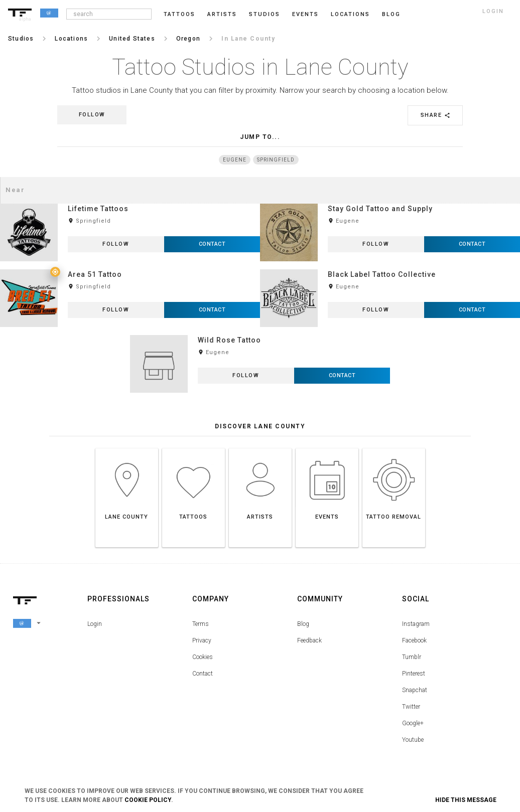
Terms (201, 624)
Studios (265, 14)
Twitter (411, 707)
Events (305, 14)
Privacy (202, 640)
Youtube (413, 740)
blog (391, 14)
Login (95, 624)
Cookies (203, 657)
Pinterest (414, 674)
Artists (222, 14)
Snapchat (415, 690)
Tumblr (412, 657)
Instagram (416, 624)
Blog (303, 624)
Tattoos (179, 14)
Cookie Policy (148, 800)
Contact (203, 674)
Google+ (413, 723)
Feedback (309, 640)
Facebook (414, 640)
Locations (350, 14)
